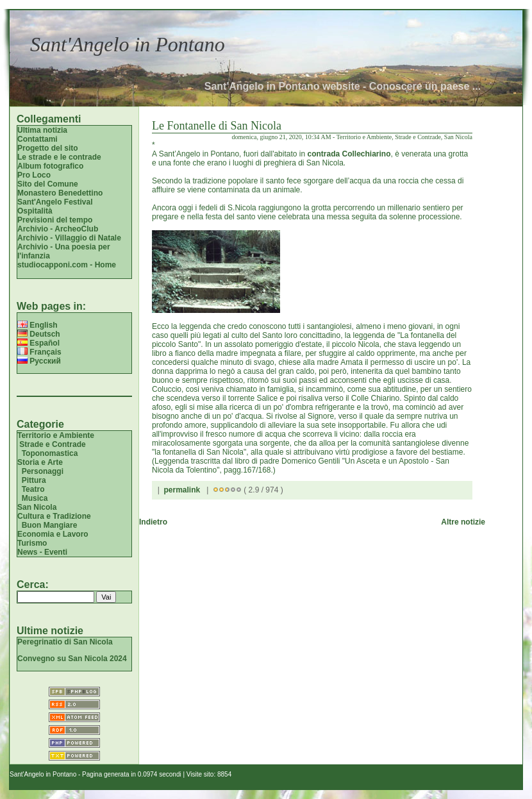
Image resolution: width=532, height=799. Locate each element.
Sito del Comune (48, 184)
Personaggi (43, 471)
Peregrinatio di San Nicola (65, 642)
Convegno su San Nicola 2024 (72, 659)
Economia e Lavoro (53, 534)
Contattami (37, 139)
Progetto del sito (48, 148)
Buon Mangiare (50, 525)
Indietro (153, 522)
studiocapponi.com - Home (67, 265)
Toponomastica (50, 453)
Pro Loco (34, 175)
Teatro (33, 489)
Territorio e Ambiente (56, 435)
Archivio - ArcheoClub (58, 229)
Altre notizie (463, 522)
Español (38, 343)
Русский (39, 361)
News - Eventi (42, 552)
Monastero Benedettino (60, 193)
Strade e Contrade (52, 444)
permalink (182, 490)
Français (39, 352)
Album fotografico (50, 166)
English (37, 325)
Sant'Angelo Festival (55, 202)
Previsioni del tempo (55, 220)
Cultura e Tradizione (54, 516)
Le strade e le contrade (59, 157)
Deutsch (39, 334)
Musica (35, 498)
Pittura (34, 480)
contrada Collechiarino (349, 154)
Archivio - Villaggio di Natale (69, 238)
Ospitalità (35, 211)
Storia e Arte (40, 462)
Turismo (32, 543)
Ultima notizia (42, 130)
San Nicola (37, 507)
